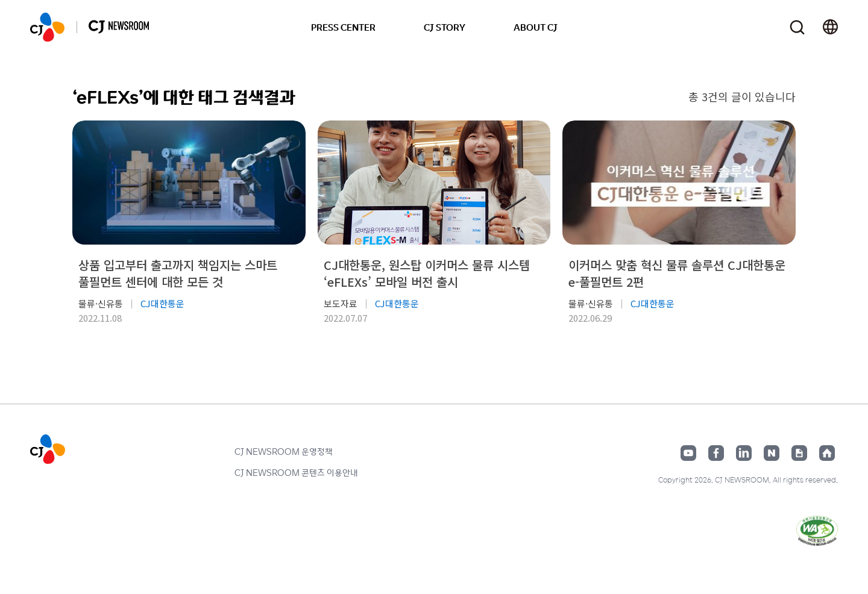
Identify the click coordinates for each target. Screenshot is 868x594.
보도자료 (341, 303)
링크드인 (744, 453)
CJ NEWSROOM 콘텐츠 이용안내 (296, 472)
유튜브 (688, 453)
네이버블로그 (772, 453)
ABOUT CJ (536, 27)
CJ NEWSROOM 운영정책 (284, 451)
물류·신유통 (101, 303)
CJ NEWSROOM (47, 27)
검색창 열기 (797, 27)
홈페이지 (827, 453)
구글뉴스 (799, 453)
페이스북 (716, 453)
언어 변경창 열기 (830, 27)
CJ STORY (445, 27)
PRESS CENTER (343, 27)
